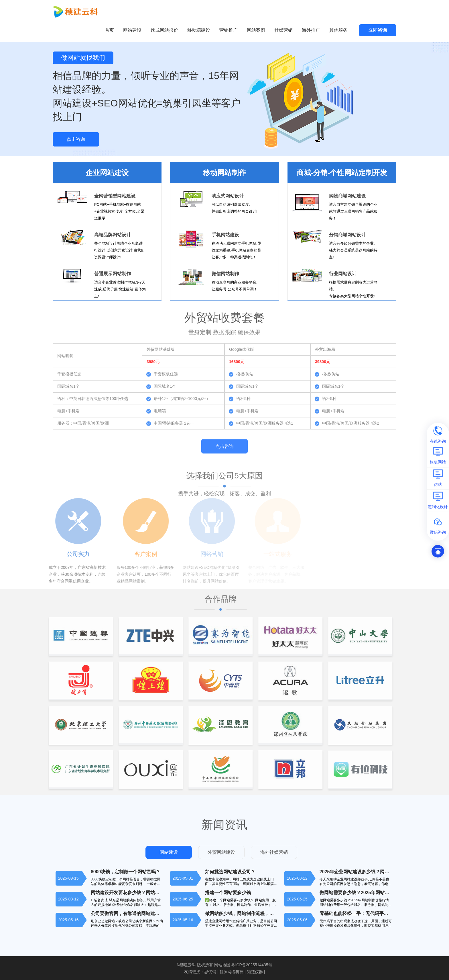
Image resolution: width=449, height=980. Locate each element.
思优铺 (210, 972)
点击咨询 (76, 139)
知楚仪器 (255, 972)
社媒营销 (283, 30)
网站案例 (256, 30)
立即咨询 (378, 30)
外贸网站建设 (221, 852)
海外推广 (311, 30)
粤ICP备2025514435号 (252, 965)
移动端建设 (199, 30)
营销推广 (229, 30)
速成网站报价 (164, 30)
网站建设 (132, 30)
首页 (109, 30)
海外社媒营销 (274, 852)
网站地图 (222, 965)
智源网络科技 (231, 972)
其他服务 (338, 30)
